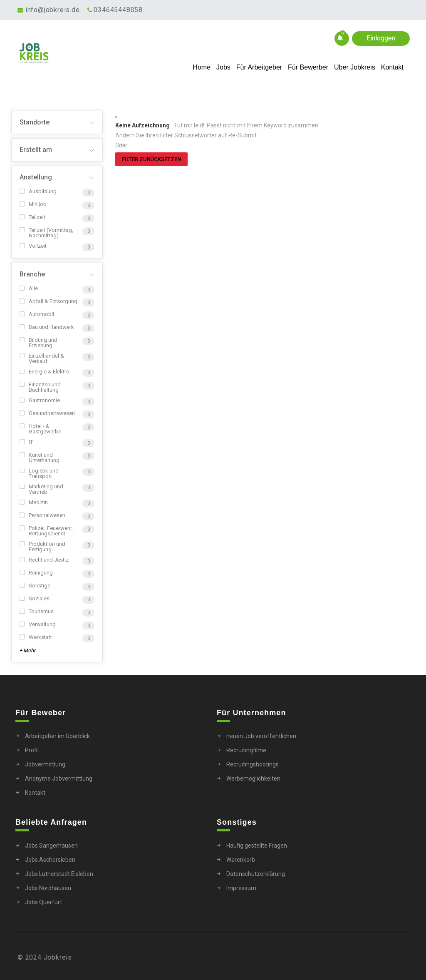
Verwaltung (38, 624)
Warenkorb (241, 860)
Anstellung (36, 177)
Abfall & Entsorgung (48, 301)
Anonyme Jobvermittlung (59, 779)
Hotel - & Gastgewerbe (40, 429)
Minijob (33, 204)
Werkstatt (36, 637)
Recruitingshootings (253, 764)
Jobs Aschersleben (50, 860)
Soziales (35, 598)
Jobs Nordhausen (48, 888)
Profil (32, 750)
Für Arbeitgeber (259, 67)
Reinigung (36, 573)
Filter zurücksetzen (151, 159)
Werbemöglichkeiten (253, 779)
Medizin (34, 502)
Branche (32, 274)
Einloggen (381, 38)
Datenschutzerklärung (256, 874)
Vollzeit (33, 246)
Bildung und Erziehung (38, 343)
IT (26, 442)
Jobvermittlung (45, 764)
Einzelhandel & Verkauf (42, 358)
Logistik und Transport (39, 473)
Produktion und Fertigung (42, 547)
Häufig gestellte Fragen (257, 846)
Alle (29, 288)
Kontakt (392, 67)
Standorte (35, 122)
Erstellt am (36, 150)
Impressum (241, 888)
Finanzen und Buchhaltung (40, 387)
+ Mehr (28, 650)
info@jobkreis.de (53, 10)
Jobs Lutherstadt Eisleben (59, 874)
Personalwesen (42, 515)
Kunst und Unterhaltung (40, 458)
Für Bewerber (308, 67)
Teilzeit (32, 217)
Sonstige (35, 586)
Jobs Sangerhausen (51, 846)
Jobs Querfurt (43, 902)
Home (202, 67)
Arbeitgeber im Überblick (57, 736)
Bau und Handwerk (47, 327)
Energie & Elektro (45, 372)
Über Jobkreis (355, 67)
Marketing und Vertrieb (41, 489)
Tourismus (37, 611)
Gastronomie (40, 400)
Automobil (37, 314)
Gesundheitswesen (47, 413)
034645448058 (118, 10)
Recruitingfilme (246, 750)
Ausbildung (38, 191)
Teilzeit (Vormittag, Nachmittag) (46, 233)
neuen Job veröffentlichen (261, 736)
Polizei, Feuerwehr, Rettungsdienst (46, 531)
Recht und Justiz (44, 560)
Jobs (223, 67)
